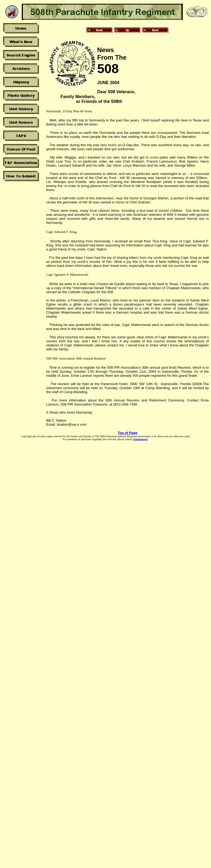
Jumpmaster (140, 439)
